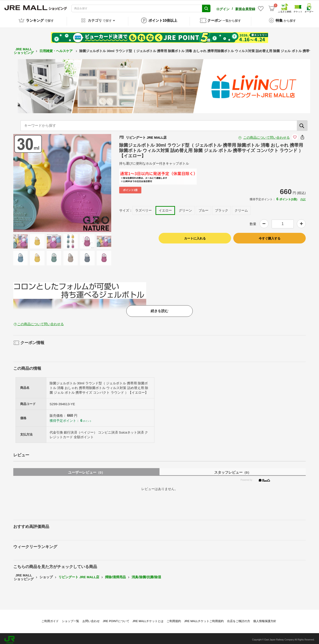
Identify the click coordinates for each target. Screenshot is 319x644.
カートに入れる (195, 236)
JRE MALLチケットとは (148, 619)
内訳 (303, 197)
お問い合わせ (91, 619)
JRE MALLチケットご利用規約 (204, 619)
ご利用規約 (174, 619)
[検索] (302, 123)
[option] (62, 181)
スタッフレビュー (233, 470)
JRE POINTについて (116, 619)
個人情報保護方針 (265, 619)
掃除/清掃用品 (115, 575)
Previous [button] (35, 181)
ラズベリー (143, 208)
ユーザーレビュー (86, 470)
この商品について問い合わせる (266, 135)
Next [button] (90, 181)
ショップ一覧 (70, 619)
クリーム (241, 208)
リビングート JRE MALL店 (79, 575)
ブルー (203, 208)
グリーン (185, 208)
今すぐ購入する (270, 236)
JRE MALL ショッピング (24, 49)
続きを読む (159, 308)
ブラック (222, 208)
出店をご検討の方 (239, 619)
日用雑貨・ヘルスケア (56, 48)
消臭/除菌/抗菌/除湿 (146, 575)
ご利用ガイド (50, 619)
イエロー (165, 208)
